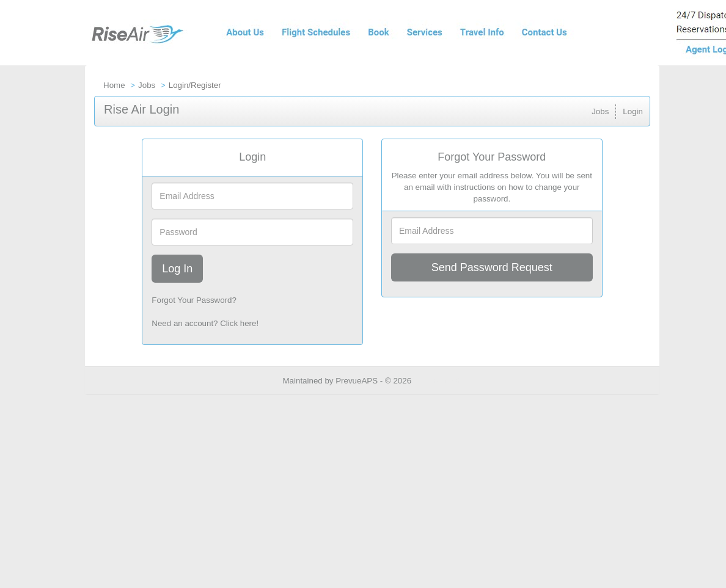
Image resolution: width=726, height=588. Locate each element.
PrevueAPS (357, 381)
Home (114, 85)
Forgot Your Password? (194, 300)
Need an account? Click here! (205, 323)
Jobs (147, 85)
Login (633, 111)
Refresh (448, 381)
